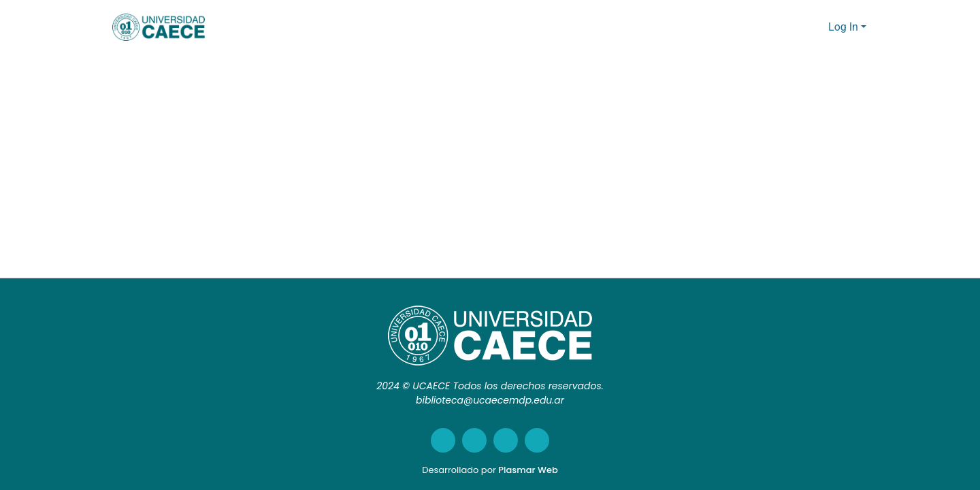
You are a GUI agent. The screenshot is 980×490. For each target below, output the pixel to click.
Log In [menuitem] (844, 27)
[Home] (159, 27)
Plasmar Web (528, 470)
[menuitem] (816, 27)
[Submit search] (797, 27)
